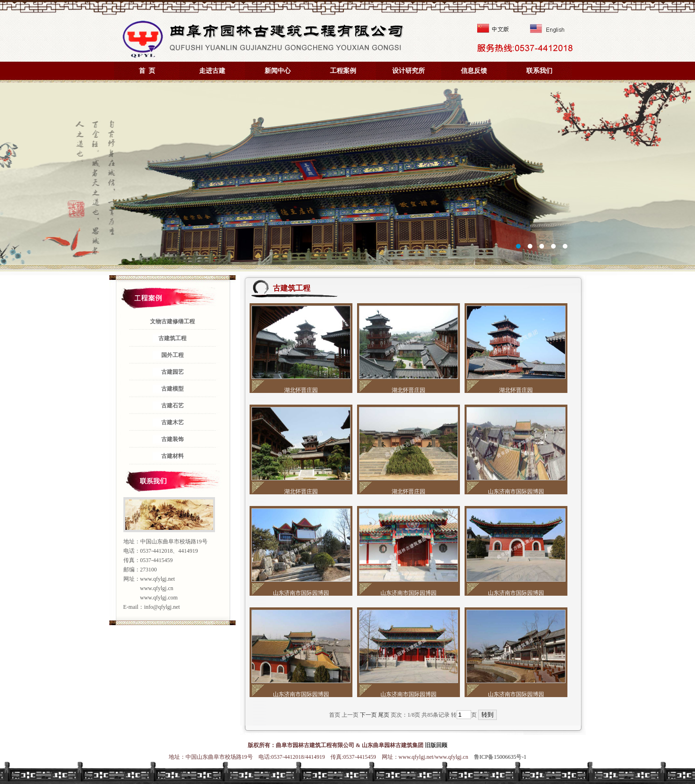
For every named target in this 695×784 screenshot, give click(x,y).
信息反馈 (474, 71)
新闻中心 (278, 71)
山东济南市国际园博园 (516, 492)
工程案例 (343, 71)
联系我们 (539, 71)
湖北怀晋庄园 (301, 390)
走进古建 (212, 71)
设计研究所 (408, 71)
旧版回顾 (436, 745)
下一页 (368, 715)
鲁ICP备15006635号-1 (500, 757)
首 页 (147, 71)
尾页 (384, 715)
